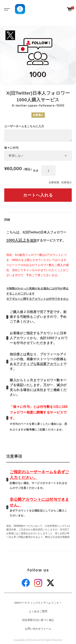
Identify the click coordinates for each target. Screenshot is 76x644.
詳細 (7, 220)
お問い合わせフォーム (38, 629)
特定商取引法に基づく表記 (38, 620)
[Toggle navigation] (6, 9)
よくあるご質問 (38, 611)
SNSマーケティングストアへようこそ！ (38, 603)
